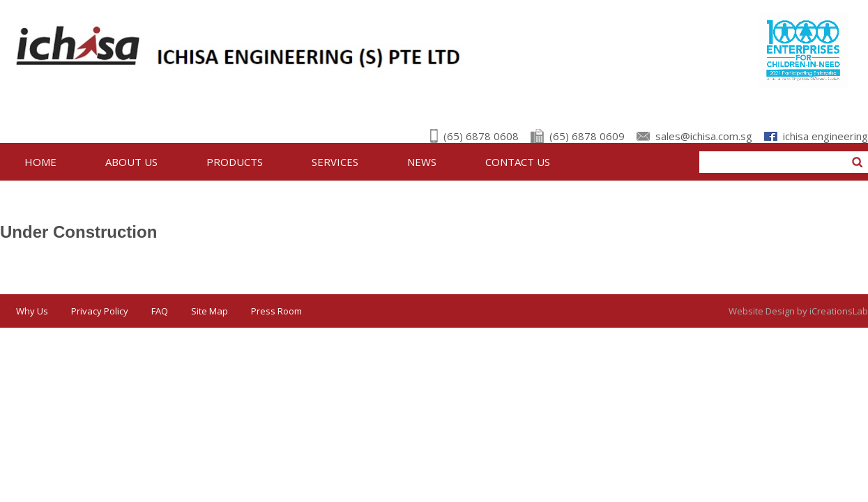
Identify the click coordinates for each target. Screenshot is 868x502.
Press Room (276, 311)
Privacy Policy (100, 311)
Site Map (210, 311)
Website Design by (798, 311)
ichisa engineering (825, 136)
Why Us (32, 311)
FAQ (160, 311)
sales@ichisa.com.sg (704, 136)
